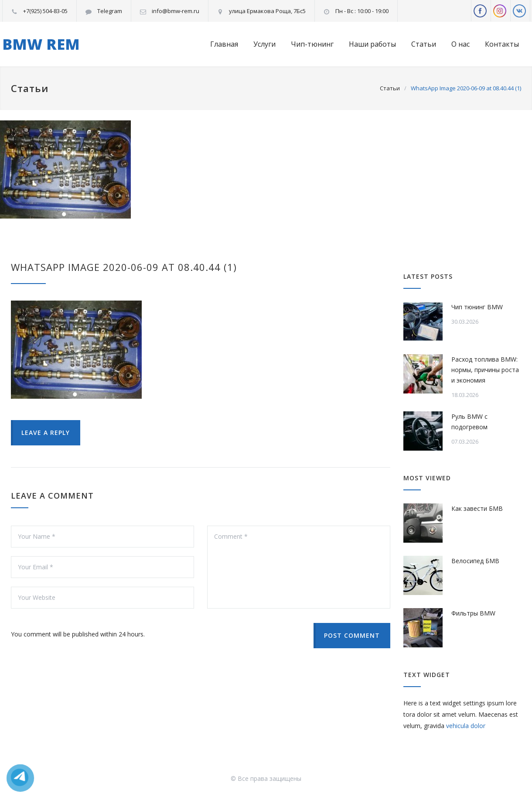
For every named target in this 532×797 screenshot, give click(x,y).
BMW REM (41, 44)
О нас (460, 44)
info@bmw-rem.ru (176, 11)
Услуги (264, 44)
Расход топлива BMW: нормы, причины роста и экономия (485, 370)
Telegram (110, 11)
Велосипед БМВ (475, 561)
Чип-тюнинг (312, 44)
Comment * (299, 567)
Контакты (502, 44)
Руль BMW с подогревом (469, 422)
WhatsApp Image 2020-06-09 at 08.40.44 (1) (124, 267)
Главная (224, 44)
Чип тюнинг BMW (477, 307)
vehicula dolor (466, 726)
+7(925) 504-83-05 (45, 11)
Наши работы (372, 44)
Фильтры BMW (473, 613)
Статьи (424, 44)
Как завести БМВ (477, 508)
